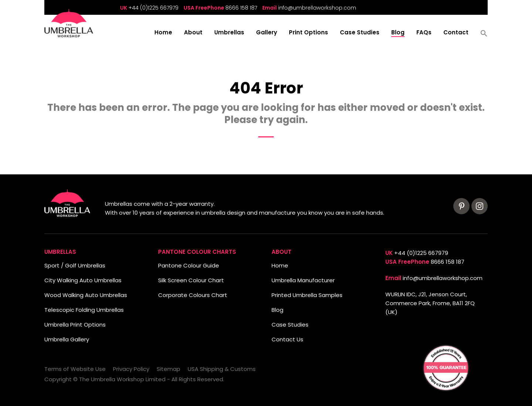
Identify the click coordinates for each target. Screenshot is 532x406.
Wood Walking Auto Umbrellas (86, 295)
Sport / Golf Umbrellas (75, 265)
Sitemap (168, 369)
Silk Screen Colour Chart (191, 280)
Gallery (267, 33)
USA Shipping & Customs (222, 369)
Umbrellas (229, 33)
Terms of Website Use (75, 369)
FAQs (424, 33)
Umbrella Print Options (75, 325)
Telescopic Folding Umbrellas (84, 310)
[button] (484, 36)
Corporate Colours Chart (193, 295)
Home (163, 33)
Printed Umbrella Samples (307, 295)
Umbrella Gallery (67, 339)
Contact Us (287, 339)
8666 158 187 (241, 8)
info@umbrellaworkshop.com (317, 8)
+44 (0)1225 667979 (154, 8)
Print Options (308, 33)
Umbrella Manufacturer (303, 280)
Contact (456, 33)
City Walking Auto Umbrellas (83, 280)
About (193, 33)
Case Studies (360, 33)
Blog (398, 33)
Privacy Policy (131, 369)
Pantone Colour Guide (189, 265)
